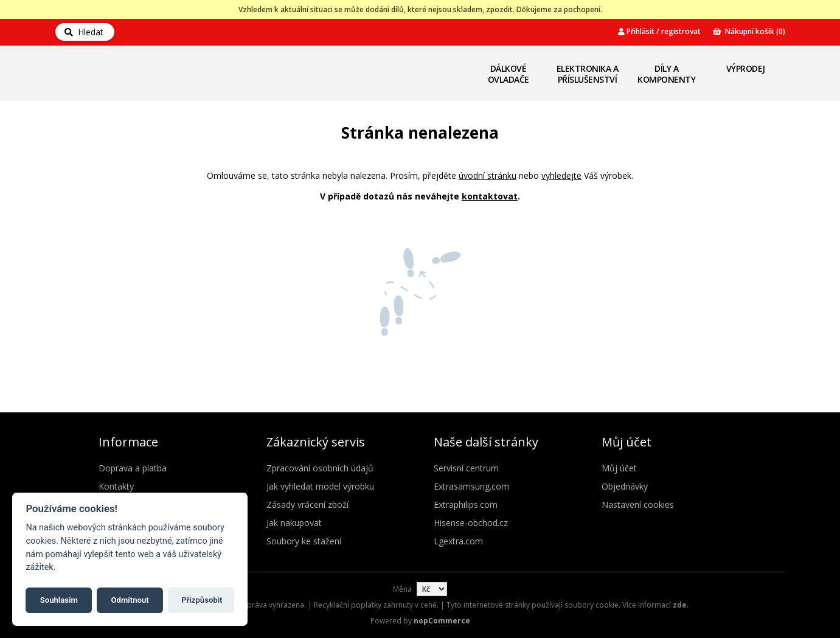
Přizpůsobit (202, 600)
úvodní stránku (488, 175)
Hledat (84, 32)
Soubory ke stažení (304, 541)
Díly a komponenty (666, 74)
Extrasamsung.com (471, 486)
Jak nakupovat (294, 523)
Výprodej (746, 68)
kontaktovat (490, 196)
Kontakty (116, 486)
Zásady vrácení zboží (307, 505)
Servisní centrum (466, 468)
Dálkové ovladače (509, 74)
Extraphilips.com (466, 505)
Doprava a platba (133, 468)
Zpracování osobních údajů (320, 468)
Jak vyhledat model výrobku (320, 486)
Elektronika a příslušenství (588, 74)
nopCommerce (442, 621)
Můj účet (619, 468)
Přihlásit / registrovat (659, 31)
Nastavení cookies (638, 505)
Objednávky (625, 486)
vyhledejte (561, 175)
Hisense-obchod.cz (471, 523)
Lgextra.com (458, 541)
